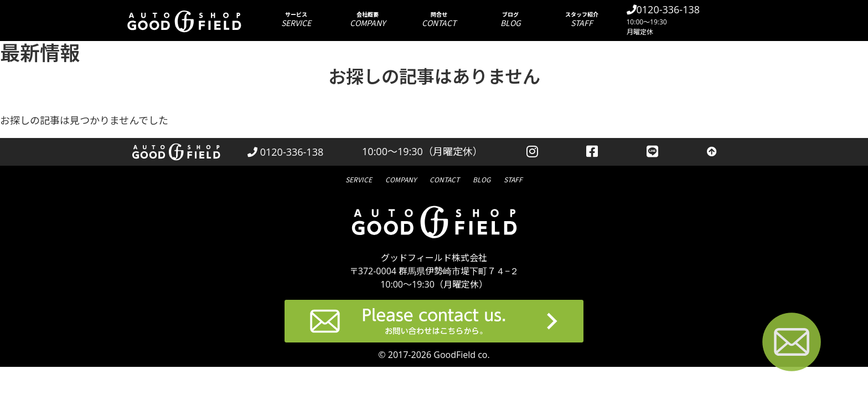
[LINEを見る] (652, 152)
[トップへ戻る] (712, 152)
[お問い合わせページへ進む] (792, 344)
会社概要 (368, 19)
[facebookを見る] (593, 152)
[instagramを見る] (532, 152)
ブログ (511, 19)
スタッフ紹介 (582, 19)
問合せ (439, 19)
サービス (296, 19)
